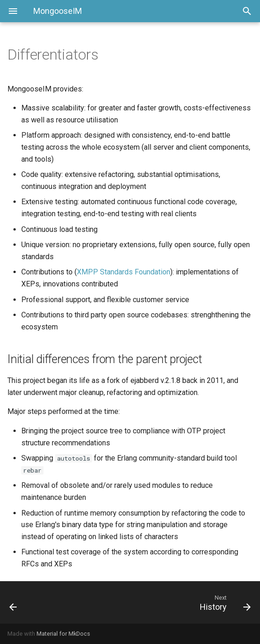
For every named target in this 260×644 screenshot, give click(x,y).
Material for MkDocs (63, 634)
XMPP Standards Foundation (124, 272)
